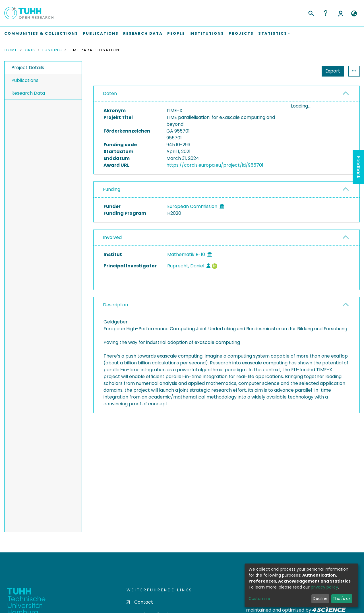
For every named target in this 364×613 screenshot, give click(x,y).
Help (326, 13)
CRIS (30, 50)
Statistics (331, 71)
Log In (341, 13)
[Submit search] (311, 13)
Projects (241, 33)
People (176, 33)
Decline (320, 598)
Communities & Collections (41, 33)
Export (305, 71)
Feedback (358, 167)
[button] (354, 14)
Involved (112, 237)
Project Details (28, 68)
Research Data (143, 33)
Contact (140, 602)
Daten (110, 93)
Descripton (115, 305)
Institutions (207, 33)
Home (11, 50)
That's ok (342, 598)
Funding (52, 50)
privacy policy (324, 587)
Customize (259, 598)
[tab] (227, 94)
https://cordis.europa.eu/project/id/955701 (215, 165)
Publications (101, 33)
